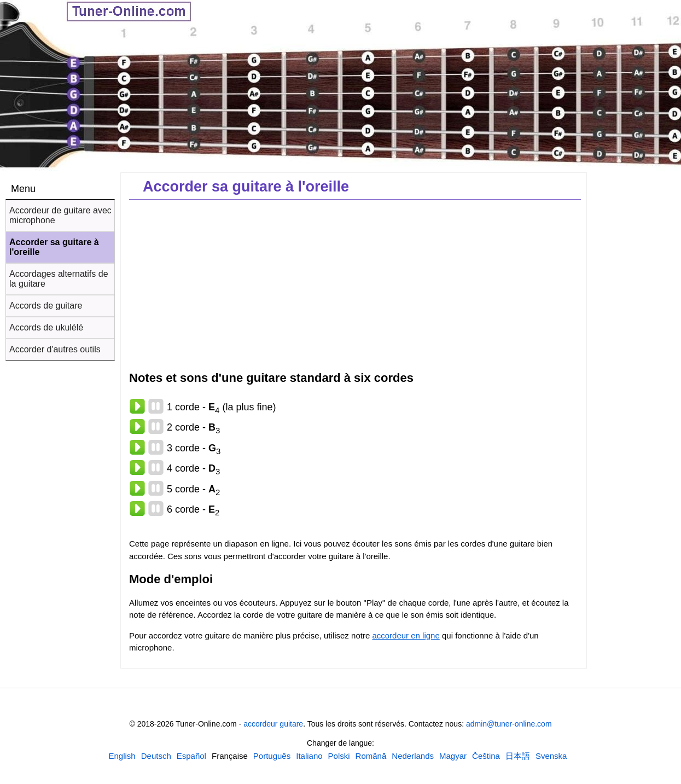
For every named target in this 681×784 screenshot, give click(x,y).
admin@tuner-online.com (509, 724)
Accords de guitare (46, 306)
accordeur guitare (273, 724)
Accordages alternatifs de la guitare (59, 279)
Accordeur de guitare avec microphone (60, 215)
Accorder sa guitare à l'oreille (54, 247)
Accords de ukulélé (46, 327)
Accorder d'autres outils (55, 349)
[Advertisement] (636, 349)
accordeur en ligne (406, 635)
